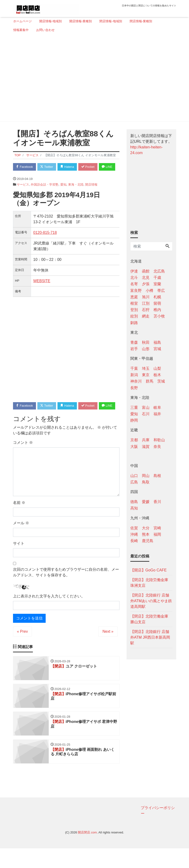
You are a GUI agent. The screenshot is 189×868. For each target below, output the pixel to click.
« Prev (22, 650)
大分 (146, 528)
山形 (146, 349)
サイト (19, 562)
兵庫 (146, 440)
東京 (146, 375)
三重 (134, 407)
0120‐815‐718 (45, 242)
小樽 (149, 291)
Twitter (48, 167)
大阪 (134, 447)
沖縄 (134, 534)
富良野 (136, 291)
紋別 (134, 316)
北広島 (159, 271)
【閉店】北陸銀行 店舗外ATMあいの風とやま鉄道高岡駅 (151, 601)
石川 (146, 414)
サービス (23, 194)
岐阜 (157, 407)
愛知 (63, 194)
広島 (134, 482)
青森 (134, 342)
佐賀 (134, 528)
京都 (134, 440)
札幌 (157, 297)
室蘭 (157, 284)
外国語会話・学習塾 (45, 194)
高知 (134, 508)
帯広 (161, 291)
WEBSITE (42, 290)
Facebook (25, 167)
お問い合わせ (45, 30)
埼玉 (146, 368)
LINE (22, 176)
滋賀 (146, 447)
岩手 (134, 349)
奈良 (157, 447)
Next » (108, 650)
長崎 (134, 541)
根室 (134, 303)
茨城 (161, 381)
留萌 (157, 303)
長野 (134, 388)
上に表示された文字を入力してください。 (49, 615)
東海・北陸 (76, 194)
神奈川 (136, 381)
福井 (157, 414)
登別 (134, 310)
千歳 (157, 278)
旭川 (146, 297)
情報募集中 (21, 30)
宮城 (157, 349)
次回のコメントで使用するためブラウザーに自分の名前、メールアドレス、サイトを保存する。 (66, 591)
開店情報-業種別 (81, 21)
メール (21, 542)
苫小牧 (159, 316)
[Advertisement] (93, 79)
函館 (146, 271)
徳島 (134, 502)
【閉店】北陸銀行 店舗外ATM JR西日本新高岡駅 (150, 637)
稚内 (157, 310)
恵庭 (134, 297)
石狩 (146, 310)
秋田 (146, 342)
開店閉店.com (87, 852)
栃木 (157, 375)
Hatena (69, 167)
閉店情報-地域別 (111, 21)
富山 (146, 407)
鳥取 (146, 482)
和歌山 (159, 440)
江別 (146, 303)
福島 (157, 342)
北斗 (134, 278)
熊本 (146, 534)
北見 (146, 278)
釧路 (134, 323)
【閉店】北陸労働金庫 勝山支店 (149, 619)
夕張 (146, 284)
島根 (157, 476)
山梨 (157, 368)
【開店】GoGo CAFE (149, 570)
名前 (19, 522)
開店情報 (91, 194)
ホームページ (22, 21)
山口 (134, 476)
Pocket (90, 167)
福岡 (157, 534)
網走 (146, 316)
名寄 (134, 284)
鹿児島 (148, 541)
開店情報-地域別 (51, 21)
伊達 (134, 271)
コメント (23, 461)
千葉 (134, 368)
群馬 (149, 381)
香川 (157, 502)
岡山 (146, 476)
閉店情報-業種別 (141, 21)
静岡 (134, 420)
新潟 (134, 375)
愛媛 (146, 502)
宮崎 (157, 528)
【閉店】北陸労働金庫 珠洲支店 (149, 583)
